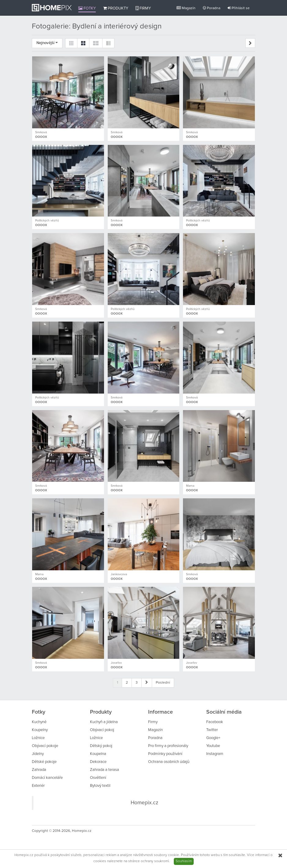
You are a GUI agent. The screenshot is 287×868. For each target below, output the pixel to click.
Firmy (143, 8)
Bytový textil (100, 786)
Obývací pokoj (102, 730)
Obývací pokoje (45, 746)
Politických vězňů (47, 221)
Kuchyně (39, 722)
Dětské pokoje (44, 762)
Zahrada (39, 770)
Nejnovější (47, 43)
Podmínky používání (165, 754)
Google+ (213, 738)
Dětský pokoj (101, 746)
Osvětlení (98, 778)
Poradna (212, 8)
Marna (190, 486)
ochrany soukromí (155, 861)
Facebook (215, 722)
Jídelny (38, 754)
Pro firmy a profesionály (168, 746)
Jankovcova (119, 574)
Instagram (215, 754)
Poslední (163, 683)
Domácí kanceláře (47, 778)
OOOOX (41, 137)
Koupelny (40, 730)
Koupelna (98, 754)
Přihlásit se (239, 8)
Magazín (186, 8)
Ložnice (38, 738)
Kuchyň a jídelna (104, 722)
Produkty (116, 8)
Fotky (87, 8)
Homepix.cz (144, 803)
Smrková (41, 132)
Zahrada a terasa (104, 770)
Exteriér (38, 786)
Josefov (116, 663)
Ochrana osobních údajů (169, 762)
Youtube (213, 746)
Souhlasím (184, 861)
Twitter (212, 730)
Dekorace (98, 762)
